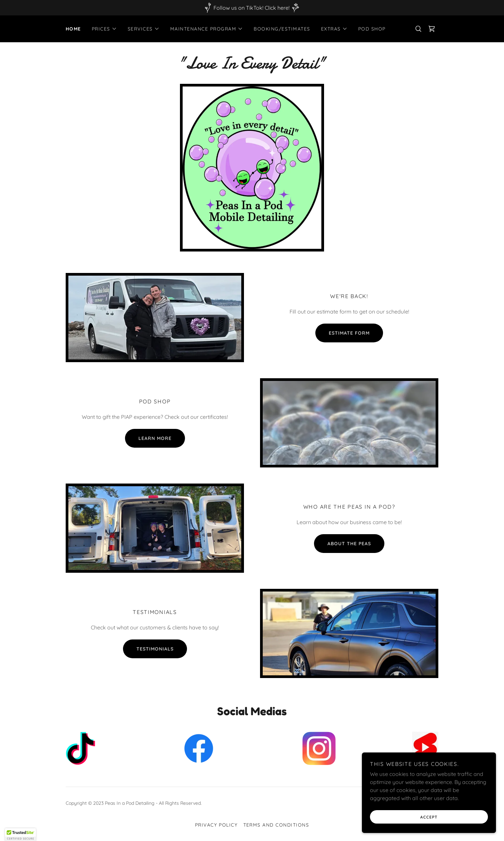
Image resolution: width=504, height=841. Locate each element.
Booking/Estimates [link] (282, 29)
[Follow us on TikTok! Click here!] (252, 8)
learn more (155, 438)
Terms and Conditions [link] (276, 825)
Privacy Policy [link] (216, 825)
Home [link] (73, 29)
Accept (429, 817)
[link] (432, 29)
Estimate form (349, 333)
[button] (104, 29)
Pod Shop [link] (372, 29)
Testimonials (155, 649)
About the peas (349, 544)
